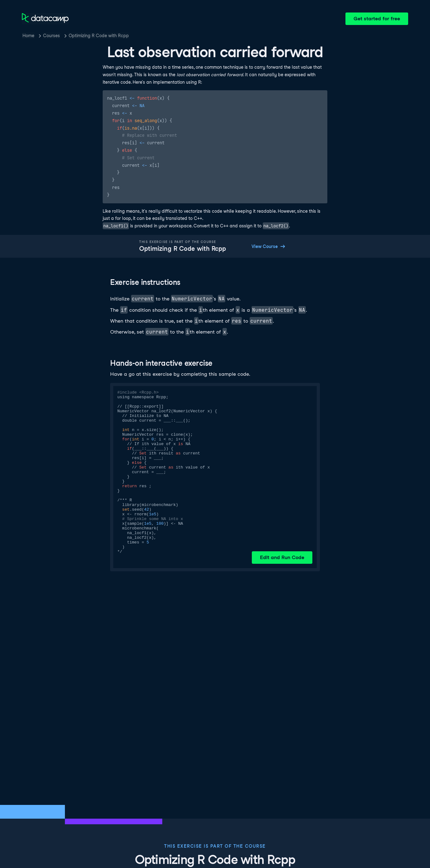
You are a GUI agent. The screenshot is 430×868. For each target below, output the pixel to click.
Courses (51, 36)
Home (28, 36)
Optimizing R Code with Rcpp (99, 36)
